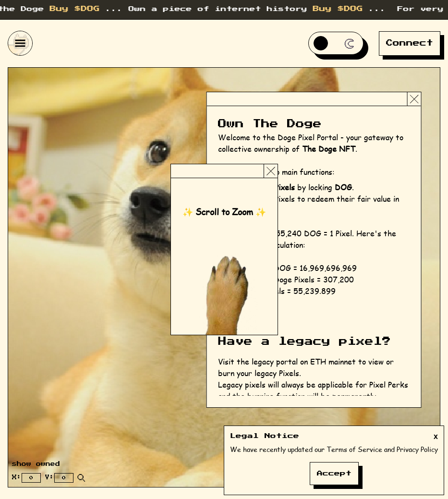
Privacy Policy (417, 449)
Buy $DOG (83, 9)
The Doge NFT (329, 149)
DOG (343, 187)
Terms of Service (354, 449)
